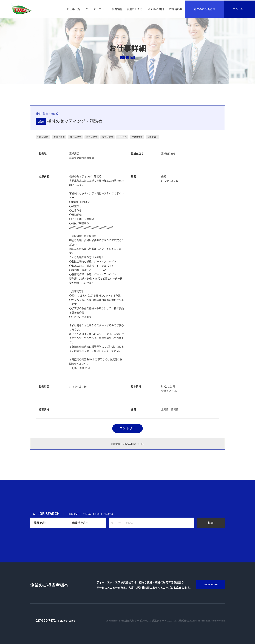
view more (211, 584)
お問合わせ (176, 9)
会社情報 (117, 9)
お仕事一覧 (73, 9)
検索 (211, 523)
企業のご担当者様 (205, 9)
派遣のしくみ (135, 9)
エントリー (240, 9)
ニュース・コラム (96, 9)
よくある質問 (156, 9)
